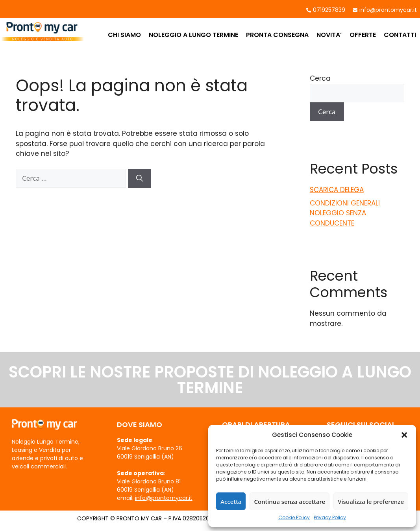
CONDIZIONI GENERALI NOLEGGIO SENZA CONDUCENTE (345, 213)
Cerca (320, 78)
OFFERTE (363, 35)
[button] (404, 435)
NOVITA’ (329, 35)
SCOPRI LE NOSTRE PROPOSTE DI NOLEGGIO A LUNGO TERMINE (210, 380)
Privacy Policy (330, 517)
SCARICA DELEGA (337, 190)
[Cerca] (140, 178)
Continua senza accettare (290, 501)
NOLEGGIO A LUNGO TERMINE (193, 35)
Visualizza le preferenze (371, 501)
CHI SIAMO (124, 35)
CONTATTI (400, 35)
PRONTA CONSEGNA (277, 35)
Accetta (231, 501)
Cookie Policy (294, 517)
